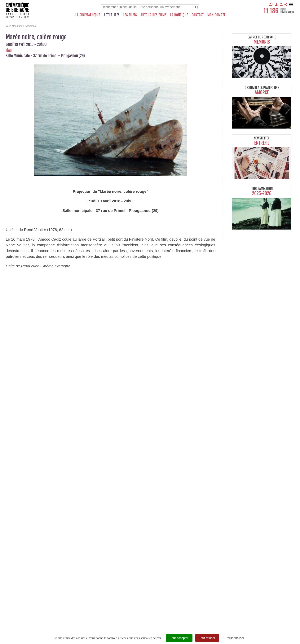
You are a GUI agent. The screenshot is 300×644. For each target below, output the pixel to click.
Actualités (112, 15)
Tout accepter (179, 638)
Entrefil (262, 143)
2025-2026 (262, 193)
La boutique (179, 15)
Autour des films (154, 15)
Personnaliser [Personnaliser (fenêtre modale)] (235, 638)
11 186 (271, 11)
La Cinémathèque (88, 15)
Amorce (262, 92)
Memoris (262, 42)
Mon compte (216, 15)
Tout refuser (207, 638)
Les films (130, 15)
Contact (198, 15)
